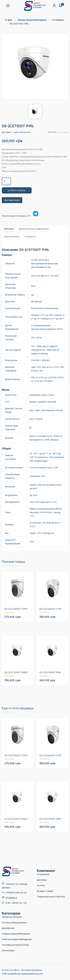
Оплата (41, 885)
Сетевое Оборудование (14, 922)
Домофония (8, 928)
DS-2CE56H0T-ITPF (50, 609)
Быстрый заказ (12, 200)
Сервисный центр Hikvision (51, 896)
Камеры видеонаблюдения (32, 20)
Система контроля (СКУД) (15, 945)
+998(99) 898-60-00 (16, 893)
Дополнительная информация (34, 229)
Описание (9, 229)
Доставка (42, 880)
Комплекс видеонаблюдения (17, 939)
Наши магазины (12, 237)
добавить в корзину (17, 190)
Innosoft (38, 974)
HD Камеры (58, 20)
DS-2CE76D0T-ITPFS (16, 609)
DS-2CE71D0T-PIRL (19, 24)
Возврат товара (45, 891)
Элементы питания (12, 917)
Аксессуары (8, 950)
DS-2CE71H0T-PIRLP (16, 672)
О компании (43, 874)
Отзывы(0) (30, 237)
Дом (8, 20)
